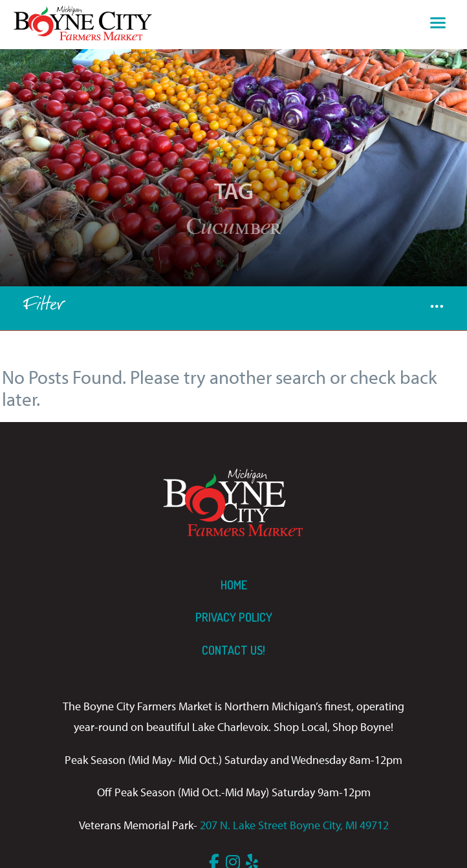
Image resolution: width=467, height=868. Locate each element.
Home (234, 585)
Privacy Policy (234, 617)
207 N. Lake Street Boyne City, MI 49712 (294, 825)
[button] (437, 308)
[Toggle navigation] (438, 25)
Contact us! (234, 650)
